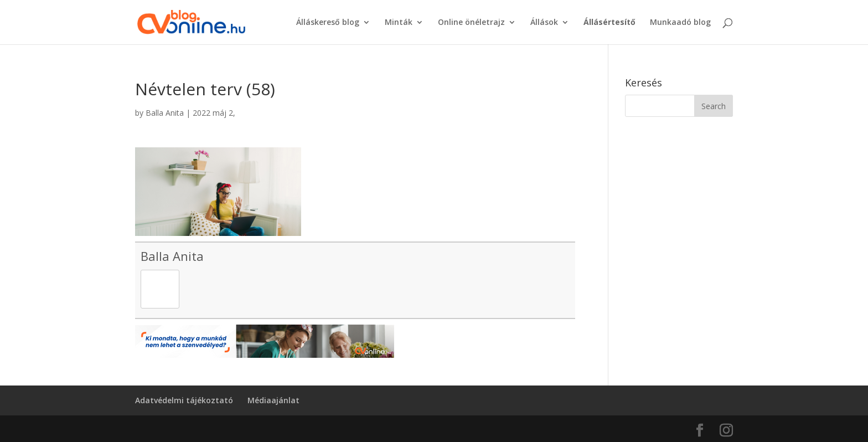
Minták (399, 23)
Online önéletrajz (471, 23)
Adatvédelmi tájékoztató (184, 400)
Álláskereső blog (328, 23)
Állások (544, 23)
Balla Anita (165, 113)
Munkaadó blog (680, 23)
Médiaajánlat (273, 400)
